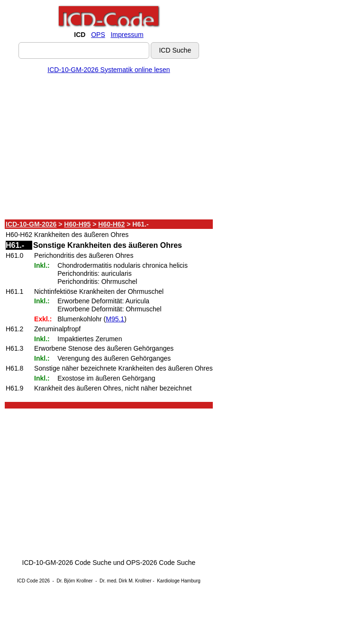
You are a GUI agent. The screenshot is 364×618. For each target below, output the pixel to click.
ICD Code (27, 581)
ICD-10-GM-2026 (31, 224)
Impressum (127, 35)
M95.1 (115, 319)
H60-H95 (77, 224)
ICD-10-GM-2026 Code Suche (67, 563)
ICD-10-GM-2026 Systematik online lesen (109, 70)
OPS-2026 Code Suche (161, 563)
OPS (98, 35)
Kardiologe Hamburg (179, 581)
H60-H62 (111, 224)
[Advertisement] (109, 148)
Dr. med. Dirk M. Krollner (125, 581)
